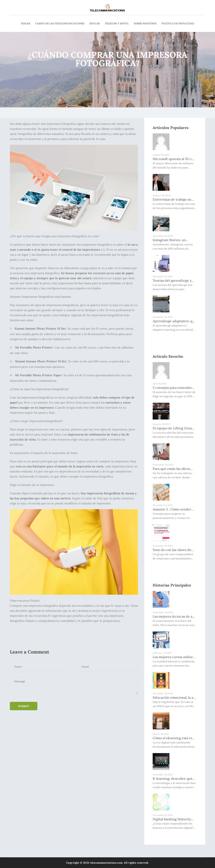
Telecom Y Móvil (117, 23)
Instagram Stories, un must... (169, 240)
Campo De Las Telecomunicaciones (60, 23)
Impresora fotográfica (61, 124)
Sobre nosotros (145, 23)
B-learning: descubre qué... (174, 779)
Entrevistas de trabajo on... (173, 199)
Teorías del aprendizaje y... (173, 280)
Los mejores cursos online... (174, 657)
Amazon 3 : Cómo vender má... (172, 509)
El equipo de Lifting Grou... (174, 428)
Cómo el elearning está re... (174, 738)
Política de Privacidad (178, 23)
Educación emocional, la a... (174, 697)
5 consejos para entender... (174, 388)
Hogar (26, 23)
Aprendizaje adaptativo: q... (174, 321)
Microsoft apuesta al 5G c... (174, 159)
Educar (95, 23)
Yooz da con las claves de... (173, 550)
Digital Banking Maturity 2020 (172, 819)
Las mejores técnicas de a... (174, 616)
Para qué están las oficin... (173, 469)
